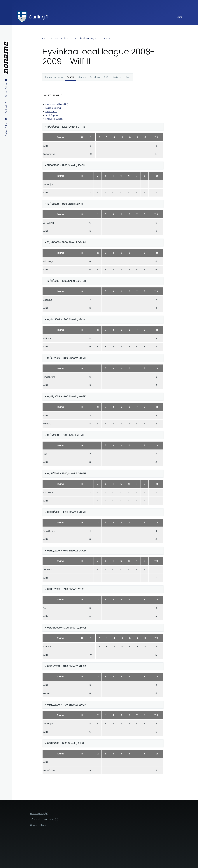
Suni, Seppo (52, 115)
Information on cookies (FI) (44, 819)
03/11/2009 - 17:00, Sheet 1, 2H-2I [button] (65, 743)
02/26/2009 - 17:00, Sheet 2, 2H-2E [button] (67, 628)
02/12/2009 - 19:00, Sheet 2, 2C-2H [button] (67, 551)
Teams (107, 38)
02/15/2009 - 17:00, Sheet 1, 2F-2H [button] (66, 589)
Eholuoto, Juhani (54, 119)
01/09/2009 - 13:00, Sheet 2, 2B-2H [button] (67, 358)
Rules (128, 77)
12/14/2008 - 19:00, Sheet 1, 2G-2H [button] (66, 242)
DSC (106, 77)
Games (82, 77)
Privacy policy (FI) (39, 814)
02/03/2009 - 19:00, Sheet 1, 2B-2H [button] (67, 512)
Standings (95, 77)
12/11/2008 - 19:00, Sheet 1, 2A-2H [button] (66, 204)
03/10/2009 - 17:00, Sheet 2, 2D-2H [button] (67, 705)
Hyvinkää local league (86, 38)
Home (45, 38)
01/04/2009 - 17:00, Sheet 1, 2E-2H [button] (66, 319)
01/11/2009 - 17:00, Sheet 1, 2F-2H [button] (66, 435)
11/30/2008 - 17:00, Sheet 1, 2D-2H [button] (66, 165)
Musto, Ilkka (51, 112)
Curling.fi (38, 17)
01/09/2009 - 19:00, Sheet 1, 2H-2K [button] (66, 396)
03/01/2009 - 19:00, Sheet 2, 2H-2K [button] (67, 666)
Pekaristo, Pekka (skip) (57, 104)
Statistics (117, 77)
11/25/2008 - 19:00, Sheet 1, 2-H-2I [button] (66, 127)
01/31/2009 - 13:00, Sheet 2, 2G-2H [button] (66, 474)
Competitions (62, 38)
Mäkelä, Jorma (53, 108)
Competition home (54, 77)
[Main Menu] (182, 17)
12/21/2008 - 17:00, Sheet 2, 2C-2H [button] (66, 281)
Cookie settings (38, 825)
